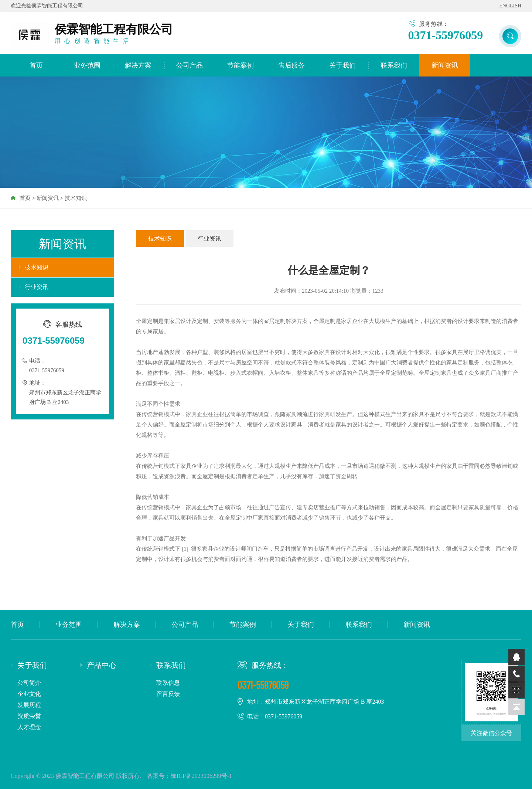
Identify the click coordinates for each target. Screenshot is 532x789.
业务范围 (87, 65)
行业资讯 (37, 287)
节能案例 (241, 65)
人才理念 (29, 727)
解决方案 (138, 65)
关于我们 (342, 65)
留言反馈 (168, 694)
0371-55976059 (446, 35)
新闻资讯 (445, 65)
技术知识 (76, 198)
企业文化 (29, 694)
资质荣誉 (29, 716)
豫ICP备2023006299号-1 (201, 776)
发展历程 (29, 705)
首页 (36, 65)
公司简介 (29, 683)
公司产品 (190, 65)
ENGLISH (510, 6)
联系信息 (168, 683)
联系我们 (394, 65)
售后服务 (291, 65)
